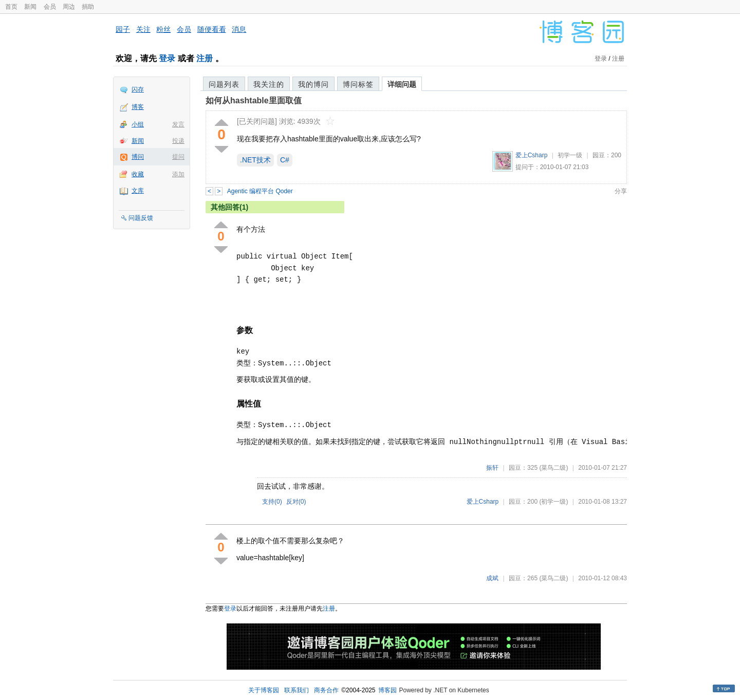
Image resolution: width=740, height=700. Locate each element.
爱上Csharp (532, 155)
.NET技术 (255, 160)
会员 (50, 7)
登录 (167, 58)
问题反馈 (141, 218)
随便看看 (212, 29)
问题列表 (224, 84)
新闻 (30, 7)
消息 (239, 29)
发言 (178, 124)
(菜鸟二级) (553, 468)
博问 (138, 157)
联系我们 (297, 690)
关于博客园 (264, 690)
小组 (138, 124)
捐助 (88, 7)
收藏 (138, 174)
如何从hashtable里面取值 (254, 100)
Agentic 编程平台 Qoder (260, 191)
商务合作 (326, 690)
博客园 (387, 690)
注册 (205, 58)
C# (285, 160)
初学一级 (570, 155)
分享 (621, 191)
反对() (296, 502)
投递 (178, 141)
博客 (138, 107)
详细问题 (402, 84)
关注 (143, 29)
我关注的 (269, 84)
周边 (69, 7)
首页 (11, 7)
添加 (178, 174)
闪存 (138, 89)
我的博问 (313, 84)
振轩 (492, 468)
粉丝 (163, 29)
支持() (272, 502)
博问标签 (358, 84)
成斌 (492, 578)
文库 (138, 191)
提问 (178, 157)
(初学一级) (553, 502)
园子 (123, 29)
